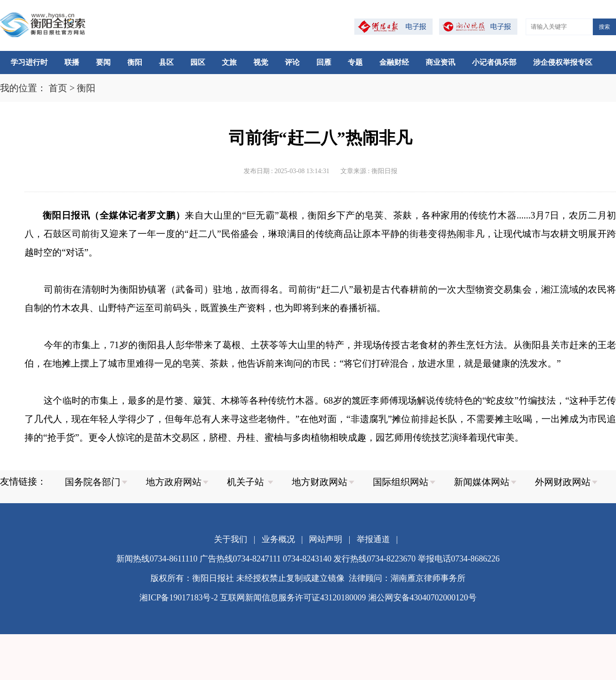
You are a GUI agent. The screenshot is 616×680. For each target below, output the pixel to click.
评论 (292, 62)
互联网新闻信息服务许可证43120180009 (293, 598)
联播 (72, 62)
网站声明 (326, 539)
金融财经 (394, 62)
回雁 (324, 62)
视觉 (261, 62)
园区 (198, 62)
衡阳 (135, 62)
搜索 (604, 27)
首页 (58, 88)
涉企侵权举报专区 (563, 62)
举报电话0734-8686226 (459, 559)
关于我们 (231, 539)
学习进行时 (29, 62)
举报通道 (373, 539)
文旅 (229, 62)
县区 (166, 62)
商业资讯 (440, 62)
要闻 (103, 62)
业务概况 (278, 539)
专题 (355, 62)
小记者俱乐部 (494, 62)
